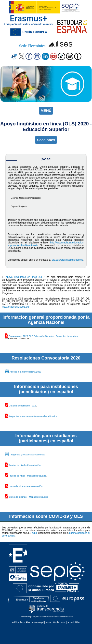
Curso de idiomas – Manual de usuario (28, 497)
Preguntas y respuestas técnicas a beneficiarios (33, 416)
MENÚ (46, 111)
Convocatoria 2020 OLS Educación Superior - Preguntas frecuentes (43, 336)
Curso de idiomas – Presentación (26, 486)
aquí (34, 533)
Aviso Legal (38, 622)
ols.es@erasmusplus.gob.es (67, 260)
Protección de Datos (56, 622)
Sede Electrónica (32, 46)
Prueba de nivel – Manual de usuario (27, 476)
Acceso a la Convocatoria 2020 (25, 372)
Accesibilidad (74, 622)
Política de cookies (21, 622)
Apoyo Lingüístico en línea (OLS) (25, 277)
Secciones (46, 140)
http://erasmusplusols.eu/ (16, 307)
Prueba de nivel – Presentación (25, 465)
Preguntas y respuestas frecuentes (27, 455)
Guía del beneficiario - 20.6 (23, 406)
